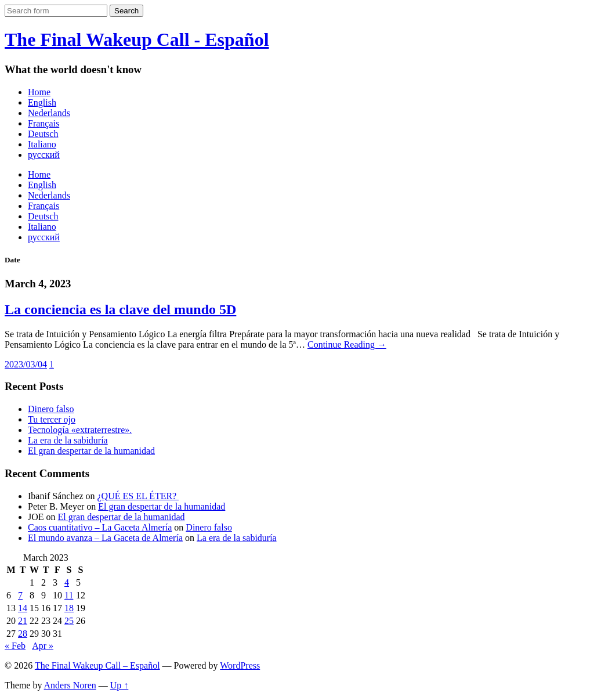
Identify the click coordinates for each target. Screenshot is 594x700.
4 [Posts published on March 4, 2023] (67, 582)
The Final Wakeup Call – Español (97, 665)
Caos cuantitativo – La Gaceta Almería (100, 527)
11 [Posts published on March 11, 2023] (69, 595)
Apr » (43, 646)
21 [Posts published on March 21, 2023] (23, 621)
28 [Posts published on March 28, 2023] (23, 634)
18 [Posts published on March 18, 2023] (69, 608)
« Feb (15, 646)
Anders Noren (70, 685)
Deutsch (43, 134)
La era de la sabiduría (68, 440)
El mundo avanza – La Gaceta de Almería (105, 538)
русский (44, 155)
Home (39, 92)
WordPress (240, 665)
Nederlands (49, 113)
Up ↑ (119, 685)
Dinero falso (51, 409)
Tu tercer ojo (52, 419)
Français (44, 123)
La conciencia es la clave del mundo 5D (120, 309)
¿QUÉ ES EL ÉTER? (138, 496)
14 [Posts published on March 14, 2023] (23, 608)
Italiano (42, 144)
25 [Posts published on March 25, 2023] (69, 621)
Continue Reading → (347, 344)
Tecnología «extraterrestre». (80, 430)
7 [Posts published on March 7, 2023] (20, 595)
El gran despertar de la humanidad (91, 451)
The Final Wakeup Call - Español (137, 39)
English (42, 102)
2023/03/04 (26, 364)
